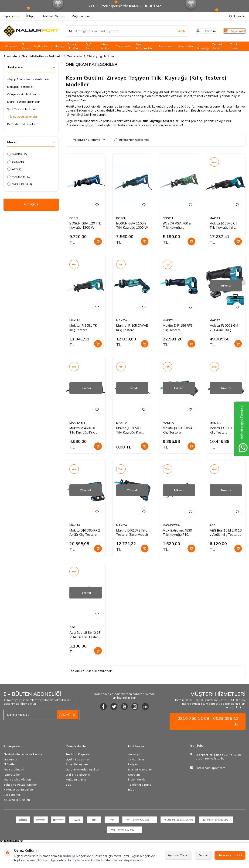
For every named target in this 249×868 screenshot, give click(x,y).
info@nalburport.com (211, 768)
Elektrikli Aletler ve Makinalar (42, 56)
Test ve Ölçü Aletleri (17, 779)
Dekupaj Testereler (20, 87)
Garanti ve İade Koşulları (82, 769)
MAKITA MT (19, 177)
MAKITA (17, 154)
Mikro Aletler (105, 46)
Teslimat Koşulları (78, 754)
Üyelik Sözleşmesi (78, 759)
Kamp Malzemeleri (144, 46)
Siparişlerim (11, 16)
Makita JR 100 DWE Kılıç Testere (224, 430)
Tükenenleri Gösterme (131, 140)
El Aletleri (26, 46)
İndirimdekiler (137, 779)
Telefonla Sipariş (54, 16)
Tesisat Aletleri (217, 46)
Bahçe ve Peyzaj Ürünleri (20, 785)
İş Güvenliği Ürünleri (17, 800)
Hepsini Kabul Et (230, 855)
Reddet (203, 855)
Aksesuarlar (166, 46)
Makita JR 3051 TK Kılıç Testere (83, 328)
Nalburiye (58, 46)
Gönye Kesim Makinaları (24, 94)
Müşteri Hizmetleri (140, 769)
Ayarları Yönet (178, 855)
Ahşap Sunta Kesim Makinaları (28, 79)
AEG (14, 169)
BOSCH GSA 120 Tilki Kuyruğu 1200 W (85, 226)
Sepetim (134, 775)
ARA (173, 31)
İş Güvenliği (203, 46)
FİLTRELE (31, 205)
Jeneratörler (186, 46)
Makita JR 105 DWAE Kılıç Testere (132, 328)
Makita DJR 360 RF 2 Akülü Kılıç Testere (85, 533)
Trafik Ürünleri (235, 46)
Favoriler (237, 16)
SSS (68, 785)
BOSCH (16, 162)
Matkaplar (41, 46)
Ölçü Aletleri (90, 46)
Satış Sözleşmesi (77, 764)
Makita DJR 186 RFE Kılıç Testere (178, 328)
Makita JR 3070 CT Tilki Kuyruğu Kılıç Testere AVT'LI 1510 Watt (225, 226)
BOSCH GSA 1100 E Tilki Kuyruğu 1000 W (132, 226)
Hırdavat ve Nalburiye (18, 789)
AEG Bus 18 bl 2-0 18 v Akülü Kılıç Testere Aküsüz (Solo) (226, 533)
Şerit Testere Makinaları (23, 109)
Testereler (75, 56)
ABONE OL (68, 715)
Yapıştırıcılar (124, 46)
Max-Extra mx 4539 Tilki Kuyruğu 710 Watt (177, 533)
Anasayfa (10, 56)
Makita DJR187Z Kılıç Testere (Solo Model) (132, 533)
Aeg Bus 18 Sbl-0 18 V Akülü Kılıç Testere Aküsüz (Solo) (85, 635)
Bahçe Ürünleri (73, 46)
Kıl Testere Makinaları (22, 124)
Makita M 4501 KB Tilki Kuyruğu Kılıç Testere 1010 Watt (84, 430)
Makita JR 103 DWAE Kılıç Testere (179, 430)
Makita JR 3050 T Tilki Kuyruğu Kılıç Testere (129, 430)
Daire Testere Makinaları (24, 102)
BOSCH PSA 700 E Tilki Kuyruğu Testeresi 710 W (177, 226)
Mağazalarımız (82, 16)
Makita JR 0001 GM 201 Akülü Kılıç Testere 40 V (224, 328)
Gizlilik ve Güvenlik (78, 775)
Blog (131, 789)
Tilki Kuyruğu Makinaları (23, 117)
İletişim (31, 16)
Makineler (12, 46)
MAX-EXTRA (20, 184)
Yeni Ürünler (136, 759)
